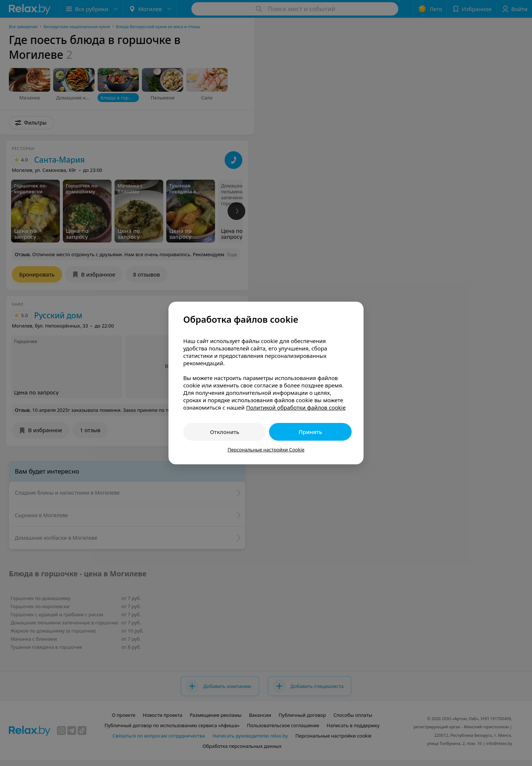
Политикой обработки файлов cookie (296, 407)
